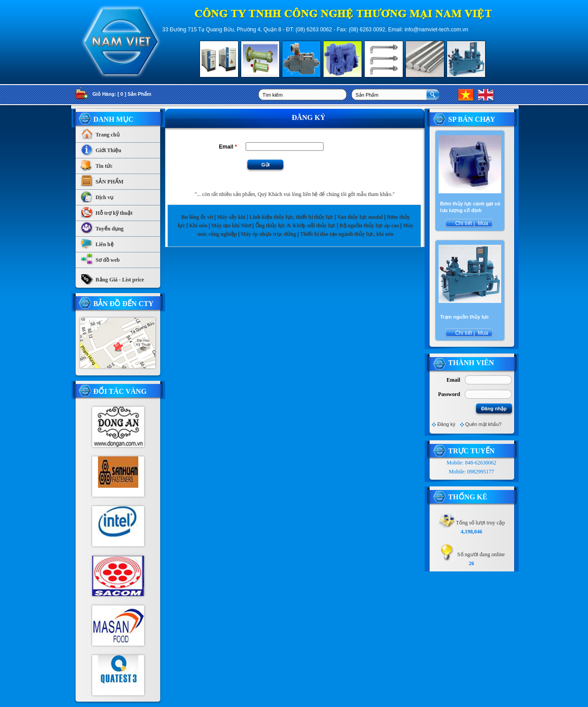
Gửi (266, 165)
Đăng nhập (494, 409)
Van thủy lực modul (360, 217)
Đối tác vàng (120, 391)
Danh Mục (114, 119)
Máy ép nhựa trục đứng (268, 234)
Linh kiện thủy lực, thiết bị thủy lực (291, 217)
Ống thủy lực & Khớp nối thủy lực (295, 226)
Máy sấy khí (231, 217)
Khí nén (198, 226)
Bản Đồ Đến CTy (124, 304)
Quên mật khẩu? (484, 424)
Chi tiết (464, 223)
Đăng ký (446, 424)
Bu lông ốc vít (197, 217)
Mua (482, 223)
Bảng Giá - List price (112, 277)
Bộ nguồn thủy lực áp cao (369, 226)
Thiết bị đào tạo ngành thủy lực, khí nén (347, 234)
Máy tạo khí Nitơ (232, 226)
